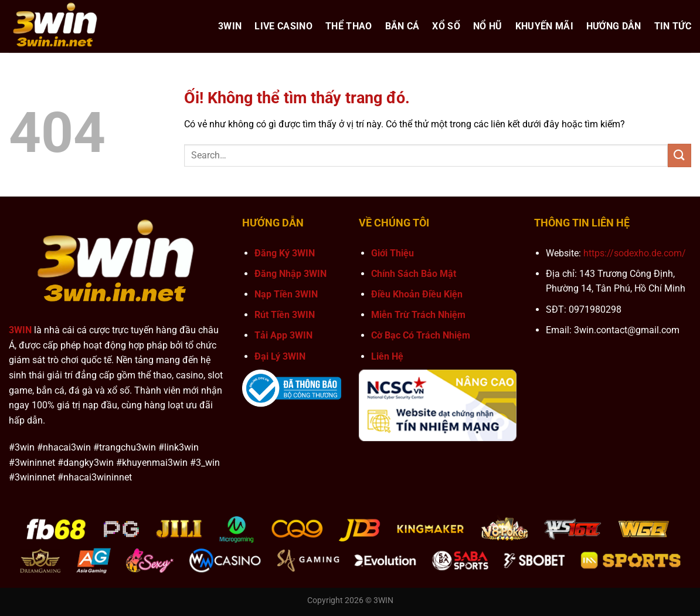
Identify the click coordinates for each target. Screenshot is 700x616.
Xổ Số (446, 26)
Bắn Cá (402, 26)
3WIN (230, 26)
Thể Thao (349, 26)
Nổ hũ (488, 26)
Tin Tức (673, 26)
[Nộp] (679, 155)
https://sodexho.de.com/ (635, 253)
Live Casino (283, 26)
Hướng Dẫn (614, 26)
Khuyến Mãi (544, 26)
